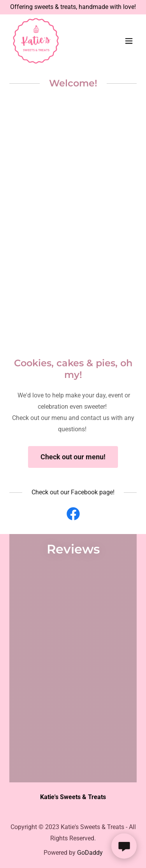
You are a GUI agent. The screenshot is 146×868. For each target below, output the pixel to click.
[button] (129, 41)
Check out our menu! (73, 457)
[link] (36, 41)
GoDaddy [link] (90, 853)
